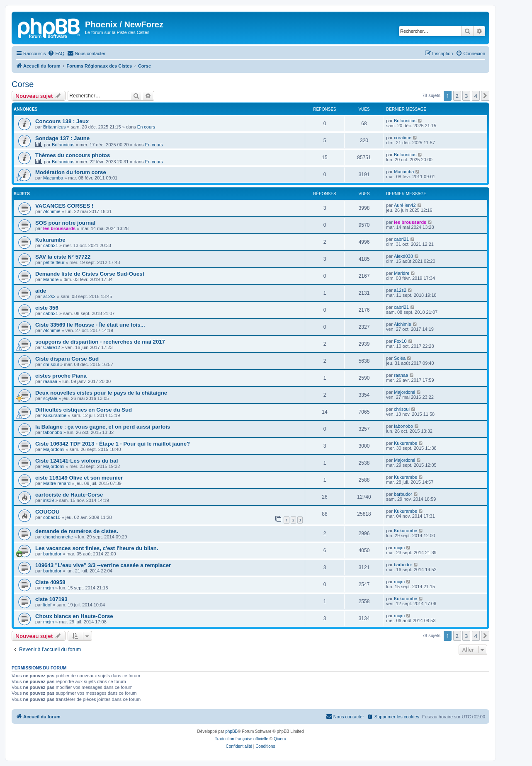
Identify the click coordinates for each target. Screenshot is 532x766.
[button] (485, 96)
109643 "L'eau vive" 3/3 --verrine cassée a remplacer (103, 565)
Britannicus (54, 127)
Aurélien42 (405, 205)
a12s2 (49, 296)
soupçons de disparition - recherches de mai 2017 (100, 342)
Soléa (400, 358)
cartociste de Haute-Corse (69, 495)
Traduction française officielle (242, 739)
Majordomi (404, 392)
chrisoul (51, 364)
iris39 (49, 500)
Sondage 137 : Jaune (62, 138)
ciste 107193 (51, 599)
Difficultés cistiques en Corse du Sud (84, 410)
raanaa (50, 381)
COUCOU (47, 512)
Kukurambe (50, 240)
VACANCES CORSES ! (64, 206)
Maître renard (57, 483)
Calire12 (52, 347)
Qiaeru (280, 739)
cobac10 (52, 517)
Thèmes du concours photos (73, 155)
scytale (50, 398)
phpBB (231, 731)
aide (41, 291)
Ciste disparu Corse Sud (67, 359)
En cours (146, 127)
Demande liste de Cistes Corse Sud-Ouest (90, 274)
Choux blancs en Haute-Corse (74, 616)
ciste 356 (47, 308)
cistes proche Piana (61, 376)
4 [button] (476, 96)
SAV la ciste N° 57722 (63, 257)
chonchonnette (58, 537)
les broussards (59, 228)
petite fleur (54, 262)
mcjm (399, 548)
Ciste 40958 (50, 582)
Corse (23, 84)
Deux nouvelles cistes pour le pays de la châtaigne (101, 393)
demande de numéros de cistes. (77, 531)
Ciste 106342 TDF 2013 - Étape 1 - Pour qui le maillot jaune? (113, 444)
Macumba (53, 178)
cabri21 (51, 245)
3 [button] (466, 96)
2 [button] (457, 96)
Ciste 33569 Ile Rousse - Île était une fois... (90, 325)
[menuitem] (56, 53)
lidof (47, 605)
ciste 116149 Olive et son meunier (79, 478)
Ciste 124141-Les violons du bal (77, 461)
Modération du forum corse (71, 172)
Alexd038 (403, 256)
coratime (403, 138)
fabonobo (53, 432)
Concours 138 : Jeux (62, 121)
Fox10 (400, 341)
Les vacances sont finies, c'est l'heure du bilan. (97, 548)
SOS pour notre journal (65, 223)
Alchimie (52, 211)
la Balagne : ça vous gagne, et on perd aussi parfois (103, 427)
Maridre (51, 279)
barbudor (403, 494)
